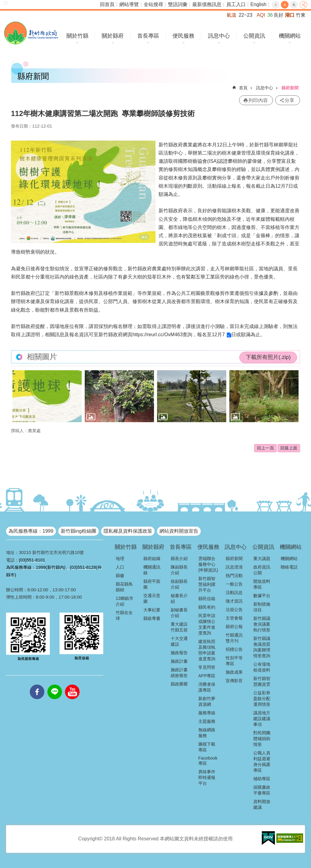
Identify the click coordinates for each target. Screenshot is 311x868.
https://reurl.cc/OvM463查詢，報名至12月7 (179, 335)
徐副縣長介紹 (179, 584)
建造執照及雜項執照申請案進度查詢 (207, 650)
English (258, 4)
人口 (120, 567)
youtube (72, 685)
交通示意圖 (152, 598)
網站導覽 (129, 4)
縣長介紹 (179, 559)
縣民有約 (207, 607)
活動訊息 (234, 593)
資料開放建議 (262, 804)
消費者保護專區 (207, 687)
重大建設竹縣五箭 (179, 627)
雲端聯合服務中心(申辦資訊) (208, 564)
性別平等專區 (234, 661)
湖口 (290, 15)
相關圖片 (42, 357)
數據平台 (262, 596)
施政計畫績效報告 (179, 673)
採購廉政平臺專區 (262, 790)
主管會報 (234, 618)
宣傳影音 (234, 681)
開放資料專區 (262, 584)
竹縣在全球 (124, 615)
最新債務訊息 (207, 4)
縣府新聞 (290, 88)
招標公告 (234, 649)
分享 (304, 5)
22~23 (246, 15)
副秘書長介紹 (179, 613)
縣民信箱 (207, 599)
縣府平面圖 (152, 584)
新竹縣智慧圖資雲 (262, 681)
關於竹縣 (77, 36)
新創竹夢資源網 (207, 701)
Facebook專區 (208, 761)
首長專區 (148, 36)
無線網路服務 (207, 733)
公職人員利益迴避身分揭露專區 (262, 762)
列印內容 (258, 100)
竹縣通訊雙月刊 (234, 638)
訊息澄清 (234, 567)
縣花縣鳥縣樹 (124, 587)
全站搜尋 (153, 4)
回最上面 (289, 448)
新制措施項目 (262, 607)
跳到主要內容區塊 (3, 3)
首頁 (243, 88)
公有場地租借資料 (262, 667)
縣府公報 (234, 627)
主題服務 (207, 721)
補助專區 (262, 779)
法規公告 (234, 610)
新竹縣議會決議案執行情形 (262, 624)
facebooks (37, 685)
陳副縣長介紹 (179, 570)
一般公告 (234, 584)
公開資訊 (254, 36)
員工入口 (236, 4)
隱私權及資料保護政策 (128, 531)
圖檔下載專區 (207, 747)
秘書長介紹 (179, 598)
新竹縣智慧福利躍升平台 (207, 584)
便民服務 (183, 36)
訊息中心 (219, 36)
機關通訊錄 (152, 570)
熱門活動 (234, 576)
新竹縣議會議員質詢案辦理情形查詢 (262, 647)
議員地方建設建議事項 (262, 719)
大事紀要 (152, 610)
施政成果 (234, 672)
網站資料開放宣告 (179, 531)
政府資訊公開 (262, 570)
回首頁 (107, 4)
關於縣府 (113, 36)
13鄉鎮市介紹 (125, 601)
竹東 (301, 15)
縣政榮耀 (179, 684)
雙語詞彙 (178, 4)
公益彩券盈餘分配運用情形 (262, 699)
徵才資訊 (234, 601)
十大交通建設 (179, 641)
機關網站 (290, 36)
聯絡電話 (289, 567)
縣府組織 (152, 559)
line (55, 685)
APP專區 (207, 676)
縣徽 (120, 576)
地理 (120, 559)
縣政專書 (152, 618)
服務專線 (207, 713)
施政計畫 (179, 661)
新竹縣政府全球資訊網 (31, 33)
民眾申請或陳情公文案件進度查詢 (207, 624)
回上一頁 (265, 448)
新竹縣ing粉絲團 (79, 531)
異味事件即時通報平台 (207, 777)
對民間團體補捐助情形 (262, 739)
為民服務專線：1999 (31, 531)
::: (6, 3)
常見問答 (207, 667)
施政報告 (179, 653)
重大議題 (262, 559)
